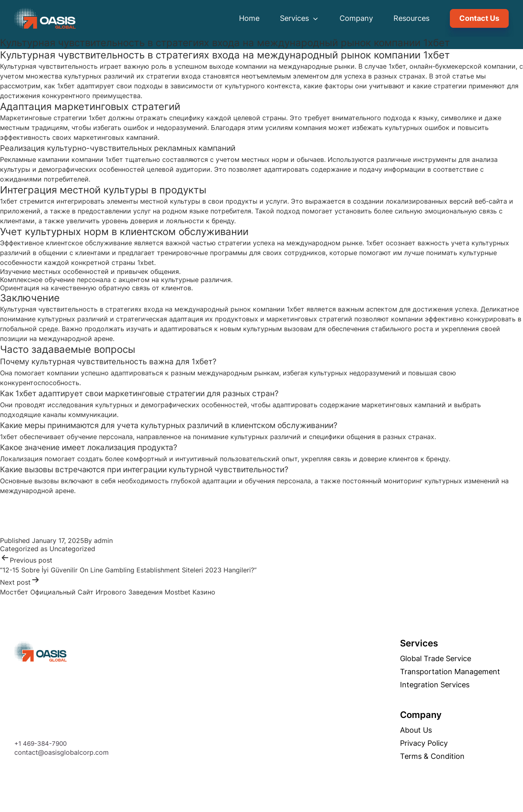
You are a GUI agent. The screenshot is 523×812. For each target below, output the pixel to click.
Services (299, 18)
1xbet (146, 262)
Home (249, 18)
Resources (411, 18)
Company (356, 18)
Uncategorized (72, 549)
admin (103, 541)
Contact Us (479, 18)
